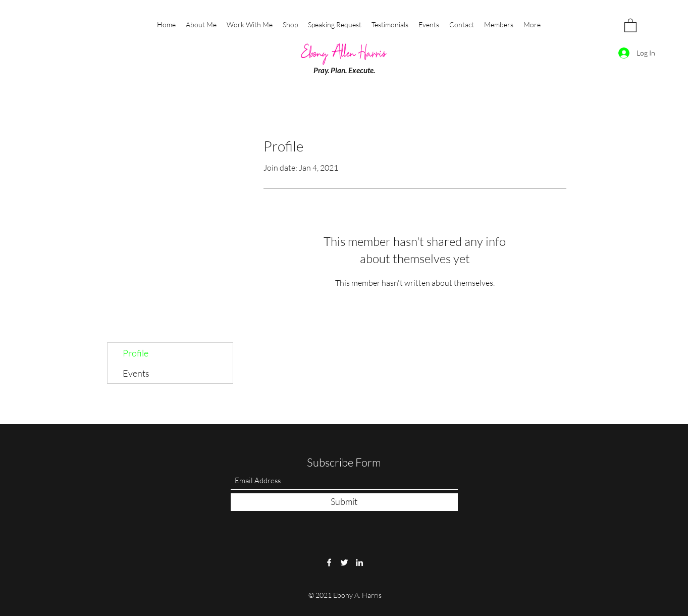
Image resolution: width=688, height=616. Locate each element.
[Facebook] (329, 562)
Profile (136, 353)
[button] (630, 25)
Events (136, 373)
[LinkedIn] (359, 562)
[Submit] (344, 502)
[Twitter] (344, 562)
